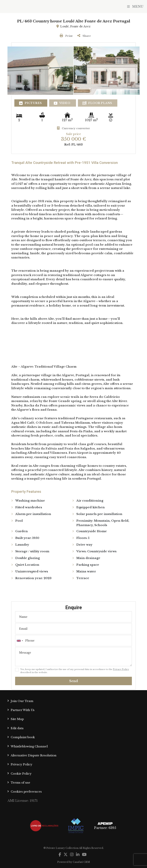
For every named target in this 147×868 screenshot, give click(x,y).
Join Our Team (22, 701)
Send (73, 681)
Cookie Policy (21, 774)
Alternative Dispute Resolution (34, 755)
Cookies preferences (26, 792)
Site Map (17, 719)
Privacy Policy (121, 669)
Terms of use (20, 783)
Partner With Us (23, 710)
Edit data (17, 728)
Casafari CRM (81, 862)
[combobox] (73, 641)
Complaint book (23, 737)
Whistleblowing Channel (29, 746)
